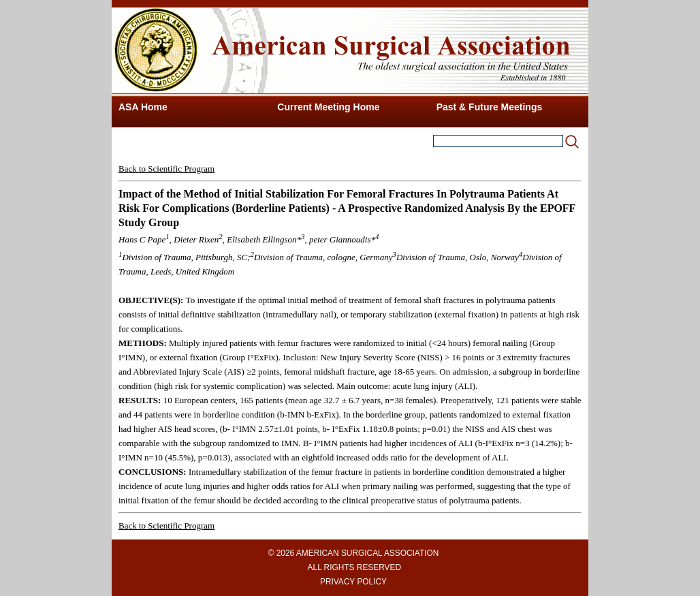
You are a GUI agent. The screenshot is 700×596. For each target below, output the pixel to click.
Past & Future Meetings (490, 107)
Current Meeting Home (328, 107)
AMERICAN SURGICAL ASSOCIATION (367, 553)
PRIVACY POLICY (353, 582)
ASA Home (143, 107)
